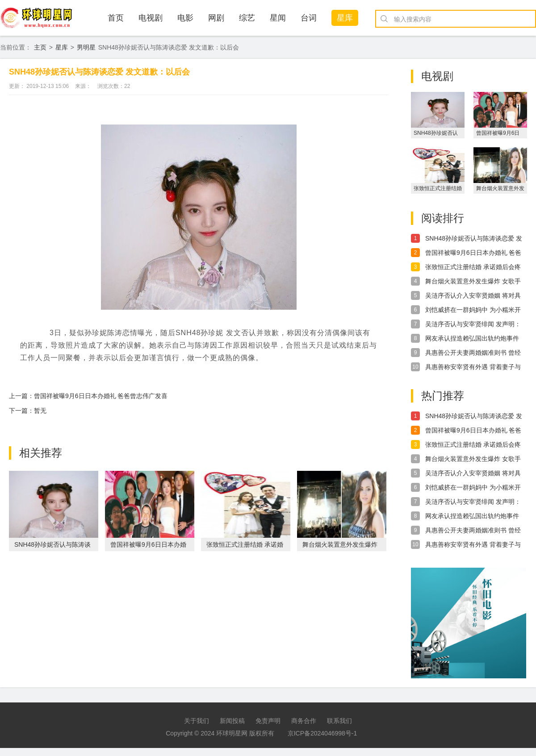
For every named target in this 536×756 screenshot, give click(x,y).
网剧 (216, 18)
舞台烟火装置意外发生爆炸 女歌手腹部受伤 (473, 282)
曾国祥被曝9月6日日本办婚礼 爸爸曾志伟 (473, 253)
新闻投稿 (232, 721)
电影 (185, 18)
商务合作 (304, 721)
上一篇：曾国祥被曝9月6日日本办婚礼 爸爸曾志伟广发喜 (88, 396)
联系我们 (339, 721)
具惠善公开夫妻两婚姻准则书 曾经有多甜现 (473, 353)
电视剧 (151, 18)
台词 (309, 18)
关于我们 (197, 721)
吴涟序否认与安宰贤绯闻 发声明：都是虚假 (473, 324)
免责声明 (268, 721)
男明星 (86, 47)
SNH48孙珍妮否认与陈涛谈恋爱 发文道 (474, 239)
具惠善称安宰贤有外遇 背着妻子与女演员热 (473, 367)
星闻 (278, 18)
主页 (40, 47)
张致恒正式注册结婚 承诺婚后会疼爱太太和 (473, 267)
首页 (116, 18)
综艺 (247, 18)
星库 (345, 18)
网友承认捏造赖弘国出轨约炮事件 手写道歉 (472, 339)
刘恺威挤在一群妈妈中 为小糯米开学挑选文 (473, 310)
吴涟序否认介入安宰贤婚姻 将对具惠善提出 (473, 296)
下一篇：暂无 (28, 411)
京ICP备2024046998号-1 (322, 733)
